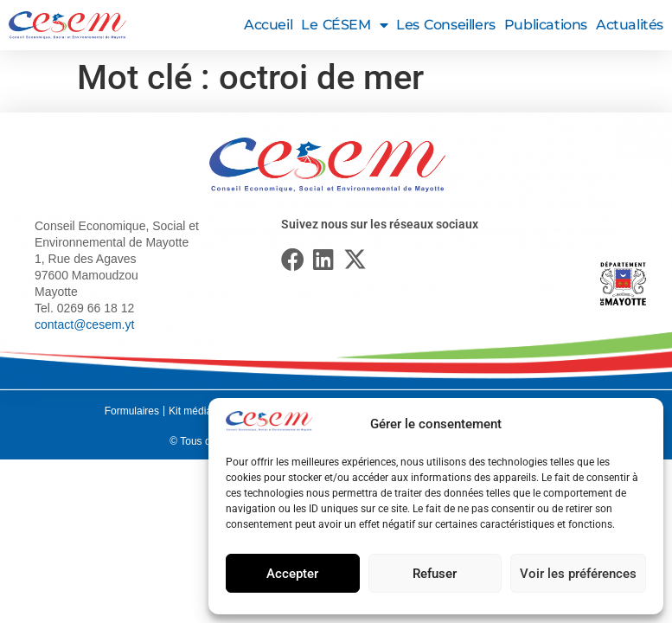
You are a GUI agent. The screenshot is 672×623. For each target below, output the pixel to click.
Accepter (292, 574)
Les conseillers (446, 25)
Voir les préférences (578, 574)
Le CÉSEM (344, 25)
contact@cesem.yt (84, 324)
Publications (546, 25)
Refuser (435, 574)
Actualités (630, 25)
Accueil (268, 25)
